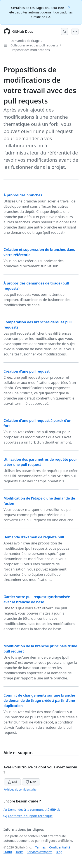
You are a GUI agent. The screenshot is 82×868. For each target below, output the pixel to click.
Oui (12, 782)
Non (31, 782)
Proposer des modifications (30, 50)
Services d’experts (40, 852)
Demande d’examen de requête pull (34, 537)
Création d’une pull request (27, 371)
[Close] (70, 7)
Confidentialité (60, 847)
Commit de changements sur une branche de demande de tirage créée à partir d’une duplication (39, 700)
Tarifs (19, 852)
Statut (8, 852)
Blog (59, 852)
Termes (40, 847)
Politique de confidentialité (20, 790)
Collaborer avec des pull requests (34, 45)
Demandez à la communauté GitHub (32, 810)
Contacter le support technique (28, 816)
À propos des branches (23, 195)
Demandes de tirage (25, 41)
